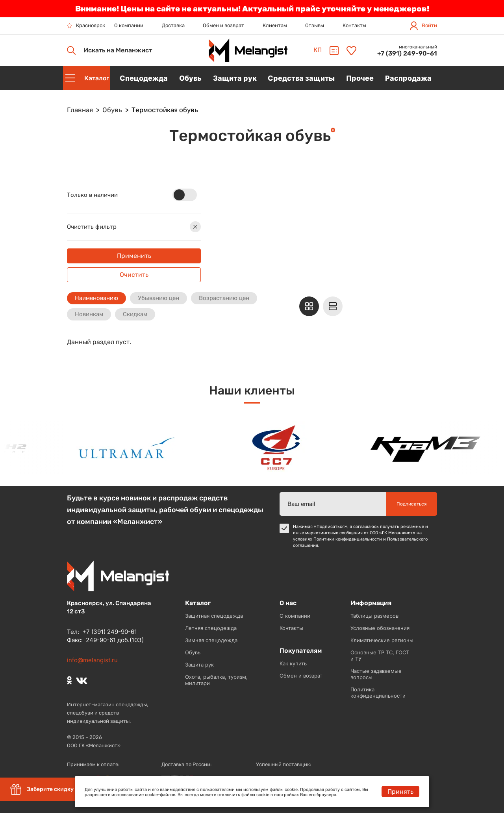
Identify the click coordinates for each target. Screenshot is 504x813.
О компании (129, 25)
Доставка (173, 25)
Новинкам (89, 314)
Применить (134, 256)
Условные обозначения (380, 628)
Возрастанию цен (224, 298)
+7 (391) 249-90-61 (407, 53)
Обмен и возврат (223, 25)
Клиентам (275, 25)
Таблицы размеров (374, 616)
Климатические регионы (382, 640)
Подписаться (412, 504)
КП (318, 50)
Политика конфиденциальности (378, 693)
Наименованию (96, 298)
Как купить (293, 663)
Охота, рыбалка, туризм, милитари (216, 680)
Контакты (354, 25)
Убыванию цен (158, 298)
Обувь (193, 652)
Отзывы (315, 25)
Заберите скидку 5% (46, 789)
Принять (400, 792)
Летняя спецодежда (211, 628)
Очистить (134, 275)
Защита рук (199, 665)
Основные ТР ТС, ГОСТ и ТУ (380, 656)
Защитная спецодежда (214, 616)
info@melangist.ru (92, 660)
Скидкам (135, 314)
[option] (130, 448)
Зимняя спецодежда (211, 640)
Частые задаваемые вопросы (376, 674)
